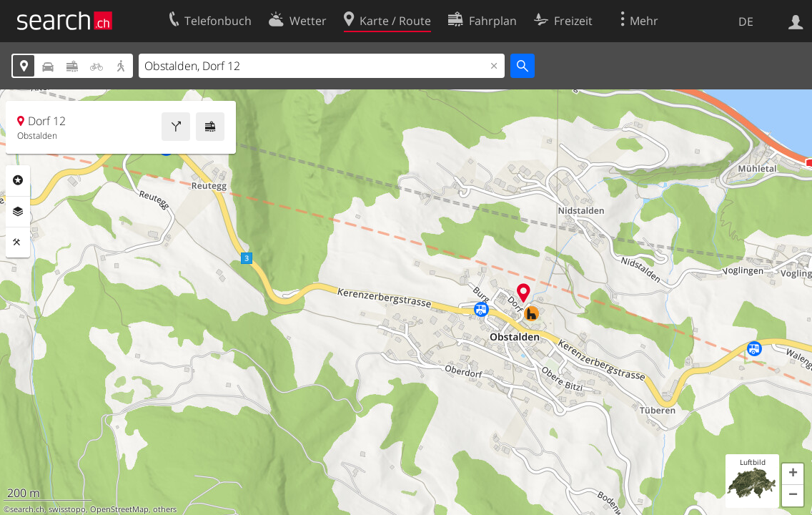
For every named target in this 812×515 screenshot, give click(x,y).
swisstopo (67, 509)
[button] (793, 474)
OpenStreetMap (119, 509)
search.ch (27, 509)
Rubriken (18, 180)
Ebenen (18, 212)
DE (746, 21)
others (165, 509)
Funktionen (18, 242)
